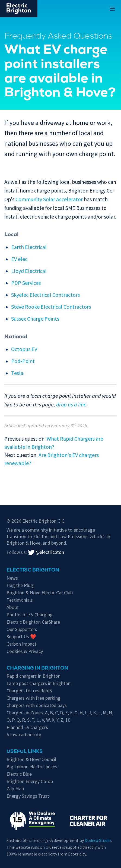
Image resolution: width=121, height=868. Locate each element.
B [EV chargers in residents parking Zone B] (51, 713)
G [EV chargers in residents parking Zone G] (76, 713)
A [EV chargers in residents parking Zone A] (46, 713)
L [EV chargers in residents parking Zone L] (99, 713)
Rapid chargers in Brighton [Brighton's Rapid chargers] (34, 676)
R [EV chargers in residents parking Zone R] (23, 720)
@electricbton (46, 552)
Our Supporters (22, 629)
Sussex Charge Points (35, 319)
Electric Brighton (33, 570)
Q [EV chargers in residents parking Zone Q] (18, 720)
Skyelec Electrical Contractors (45, 295)
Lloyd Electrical (29, 271)
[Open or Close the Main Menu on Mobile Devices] (112, 9)
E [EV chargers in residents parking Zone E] (66, 713)
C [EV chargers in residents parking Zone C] (56, 713)
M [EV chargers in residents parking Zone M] (105, 713)
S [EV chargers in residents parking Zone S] (28, 720)
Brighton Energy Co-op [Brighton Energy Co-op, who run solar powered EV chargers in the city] (30, 781)
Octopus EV (24, 349)
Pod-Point (23, 361)
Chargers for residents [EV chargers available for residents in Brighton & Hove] (29, 691)
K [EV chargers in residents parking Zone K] (95, 713)
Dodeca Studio (98, 840)
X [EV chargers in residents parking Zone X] (53, 720)
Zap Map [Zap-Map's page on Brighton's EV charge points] (15, 789)
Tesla (17, 373)
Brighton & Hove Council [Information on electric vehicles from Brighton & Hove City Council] (31, 759)
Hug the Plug (20, 585)
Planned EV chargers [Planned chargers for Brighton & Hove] (27, 727)
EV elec (19, 259)
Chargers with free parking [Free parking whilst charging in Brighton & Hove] (34, 698)
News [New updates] (12, 578)
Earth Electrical (29, 247)
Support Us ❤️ (21, 637)
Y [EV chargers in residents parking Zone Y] (57, 720)
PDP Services (26, 283)
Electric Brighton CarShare (33, 622)
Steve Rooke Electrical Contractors (51, 307)
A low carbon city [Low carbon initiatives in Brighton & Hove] (24, 735)
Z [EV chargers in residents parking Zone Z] (62, 720)
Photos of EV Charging (30, 615)
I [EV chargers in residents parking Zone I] (86, 713)
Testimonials (20, 600)
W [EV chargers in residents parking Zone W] (48, 720)
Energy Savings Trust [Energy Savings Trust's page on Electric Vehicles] (28, 796)
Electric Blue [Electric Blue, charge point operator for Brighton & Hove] (19, 774)
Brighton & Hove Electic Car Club (40, 593)
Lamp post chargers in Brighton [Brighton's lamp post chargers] (39, 683)
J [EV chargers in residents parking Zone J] (90, 713)
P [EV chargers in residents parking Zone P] (13, 720)
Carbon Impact (21, 644)
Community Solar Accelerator (49, 199)
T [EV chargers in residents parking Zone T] (33, 720)
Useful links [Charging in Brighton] (25, 752)
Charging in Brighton (37, 668)
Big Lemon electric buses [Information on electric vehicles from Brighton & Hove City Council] (32, 767)
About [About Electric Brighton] (13, 607)
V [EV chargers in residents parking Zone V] (43, 720)
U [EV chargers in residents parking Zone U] (38, 720)
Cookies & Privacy (25, 651)
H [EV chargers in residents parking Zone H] (81, 713)
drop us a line (71, 404)
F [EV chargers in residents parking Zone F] (71, 713)
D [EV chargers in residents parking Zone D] (61, 713)
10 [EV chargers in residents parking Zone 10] (68, 720)
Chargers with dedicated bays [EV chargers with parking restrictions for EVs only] (37, 705)
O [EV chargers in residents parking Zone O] (8, 720)
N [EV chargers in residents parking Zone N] (110, 713)
